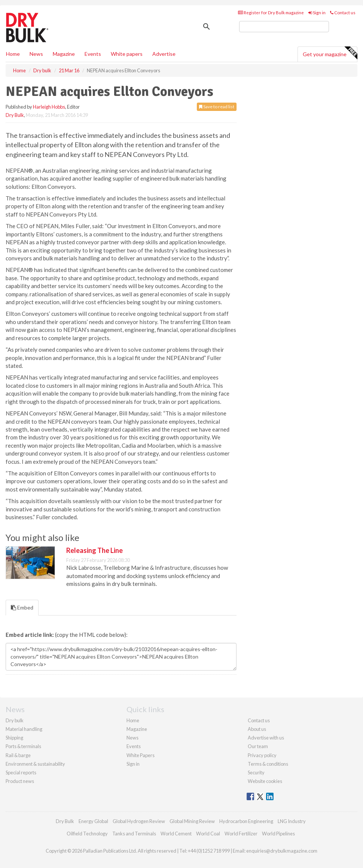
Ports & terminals (23, 746)
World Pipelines (278, 834)
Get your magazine (330, 53)
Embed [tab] (22, 607)
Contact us (343, 13)
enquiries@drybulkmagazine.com (282, 851)
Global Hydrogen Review (139, 821)
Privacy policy (262, 755)
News (132, 738)
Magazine (64, 54)
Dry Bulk (15, 115)
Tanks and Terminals (134, 834)
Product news (20, 781)
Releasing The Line (94, 550)
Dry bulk (15, 720)
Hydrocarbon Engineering (246, 821)
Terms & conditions (268, 764)
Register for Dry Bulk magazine (271, 13)
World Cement (176, 834)
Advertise (164, 54)
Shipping (14, 738)
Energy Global (93, 821)
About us (257, 729)
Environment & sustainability (35, 764)
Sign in (317, 13)
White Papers (141, 755)
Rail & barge (18, 755)
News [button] (36, 54)
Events (93, 54)
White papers (127, 54)
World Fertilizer (241, 834)
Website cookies (265, 781)
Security (256, 772)
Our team (258, 746)
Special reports (21, 772)
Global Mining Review (192, 821)
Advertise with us (266, 738)
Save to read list (217, 107)
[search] (284, 27)
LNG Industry (292, 821)
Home (13, 54)
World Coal (208, 834)
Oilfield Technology (87, 834)
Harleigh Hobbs (49, 107)
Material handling (24, 729)
